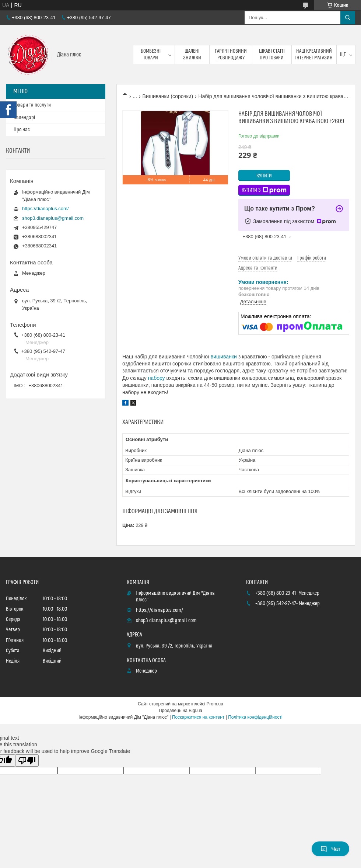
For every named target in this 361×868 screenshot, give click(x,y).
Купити (264, 176)
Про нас (22, 130)
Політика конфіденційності (255, 717)
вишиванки (224, 357)
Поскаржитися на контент (198, 717)
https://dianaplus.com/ (45, 209)
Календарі (24, 118)
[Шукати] (348, 18)
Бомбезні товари (151, 55)
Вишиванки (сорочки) (168, 96)
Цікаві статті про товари (272, 55)
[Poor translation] (27, 761)
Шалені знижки (192, 55)
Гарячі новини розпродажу (231, 55)
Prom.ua (215, 704)
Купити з (264, 190)
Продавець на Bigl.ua (180, 711)
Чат (330, 849)
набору (157, 378)
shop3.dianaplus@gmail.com (53, 218)
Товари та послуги (32, 105)
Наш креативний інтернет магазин (314, 55)
